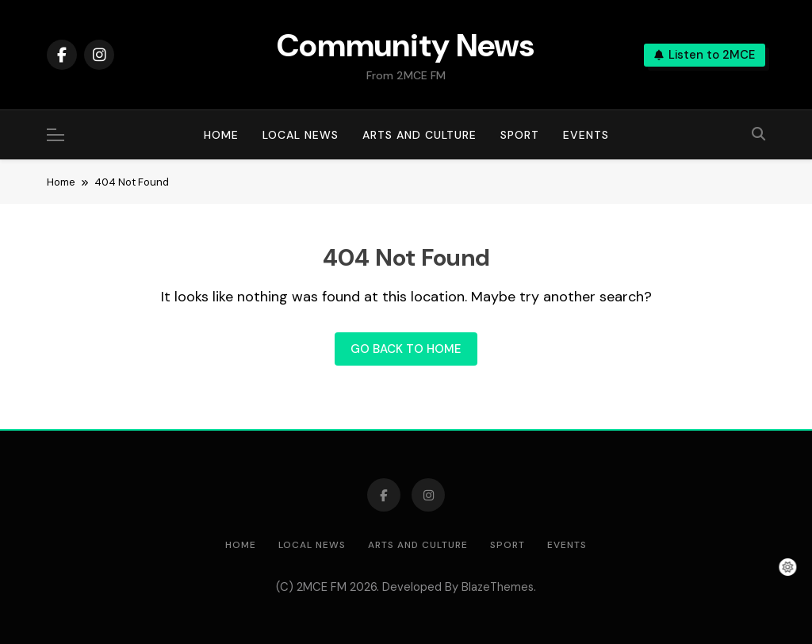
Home (221, 135)
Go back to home (406, 349)
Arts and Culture (419, 135)
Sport (520, 135)
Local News (301, 135)
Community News (406, 45)
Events (586, 135)
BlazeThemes (498, 587)
